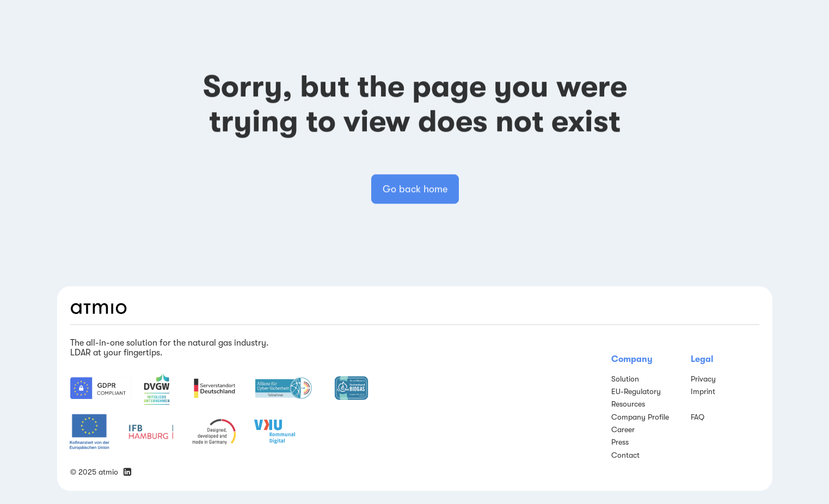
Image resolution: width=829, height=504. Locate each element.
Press (620, 442)
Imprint (703, 391)
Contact (625, 455)
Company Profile (640, 417)
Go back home (414, 194)
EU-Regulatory (636, 391)
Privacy (703, 379)
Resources (628, 404)
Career (623, 429)
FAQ (698, 417)
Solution (625, 379)
